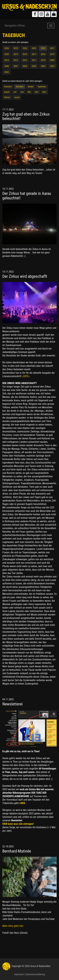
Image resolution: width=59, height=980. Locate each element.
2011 (34, 60)
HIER (23, 803)
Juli (15, 92)
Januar (17, 97)
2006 (25, 66)
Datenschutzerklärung (35, 974)
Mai (29, 92)
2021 (52, 48)
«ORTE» (25, 376)
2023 (34, 48)
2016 (43, 54)
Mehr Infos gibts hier (13, 926)
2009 (52, 60)
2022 (43, 48)
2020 (7, 54)
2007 (16, 66)
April (37, 92)
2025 (16, 48)
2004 (43, 66)
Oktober (31, 87)
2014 (7, 60)
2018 (25, 54)
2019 (16, 54)
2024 (25, 48)
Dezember (8, 87)
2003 (52, 66)
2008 (7, 66)
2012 (25, 60)
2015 (52, 54)
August (7, 92)
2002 (7, 72)
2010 (43, 60)
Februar (7, 97)
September (42, 87)
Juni (22, 92)
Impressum (19, 974)
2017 (34, 54)
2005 (34, 66)
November (20, 87)
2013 (16, 60)
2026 (7, 48)
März (44, 92)
